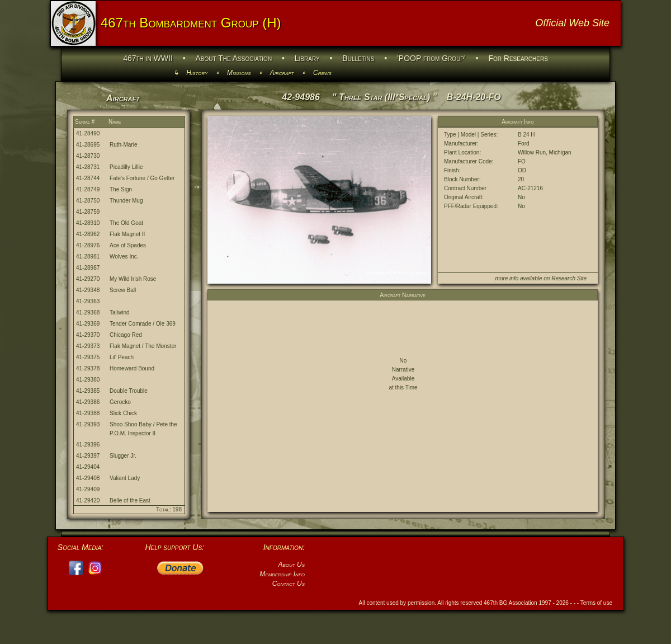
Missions (239, 73)
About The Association (234, 58)
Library (307, 58)
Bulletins (358, 58)
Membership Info (282, 574)
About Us (291, 565)
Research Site (569, 278)
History (197, 73)
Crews (322, 73)
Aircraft (282, 73)
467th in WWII (148, 58)
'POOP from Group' (431, 58)
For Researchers (518, 58)
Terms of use (596, 603)
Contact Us (289, 584)
